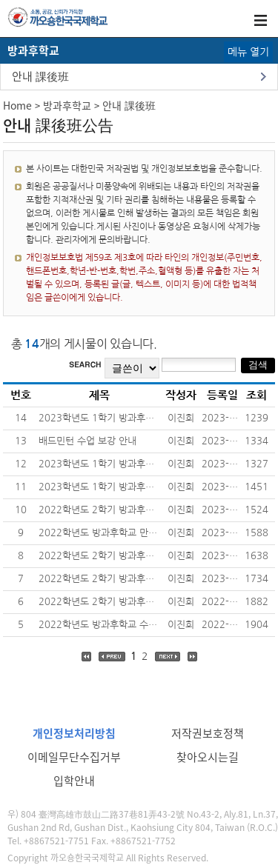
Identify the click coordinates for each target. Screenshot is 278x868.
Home (17, 105)
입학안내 (74, 781)
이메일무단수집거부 (74, 757)
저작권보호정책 (208, 733)
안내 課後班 (40, 76)
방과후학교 (67, 105)
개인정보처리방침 (74, 733)
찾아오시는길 (208, 757)
